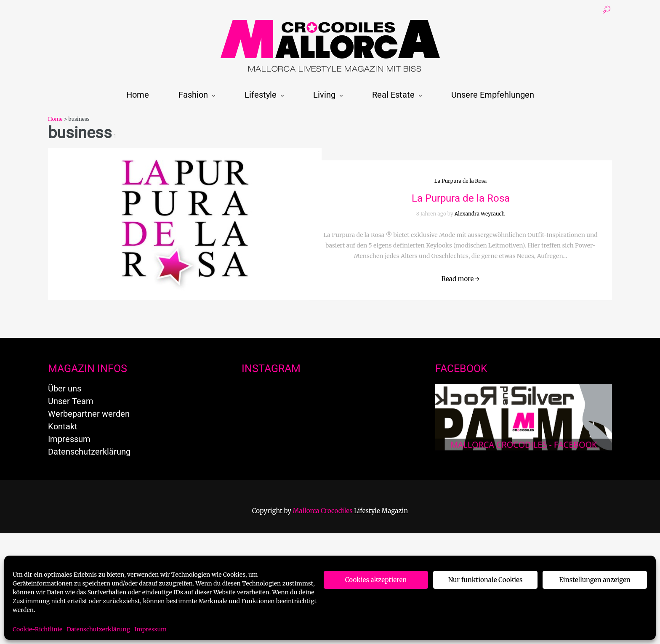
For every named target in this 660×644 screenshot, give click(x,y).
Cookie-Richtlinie (37, 629)
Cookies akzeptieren (376, 580)
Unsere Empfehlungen (493, 95)
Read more (461, 279)
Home (138, 95)
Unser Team (71, 401)
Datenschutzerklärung (98, 629)
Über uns (65, 389)
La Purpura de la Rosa (460, 181)
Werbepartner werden (89, 414)
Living (324, 95)
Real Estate (393, 95)
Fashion (193, 95)
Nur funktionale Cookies (486, 580)
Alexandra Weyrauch (480, 214)
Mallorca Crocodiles (323, 511)
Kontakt (63, 426)
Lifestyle (261, 95)
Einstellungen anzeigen (595, 580)
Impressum (150, 629)
